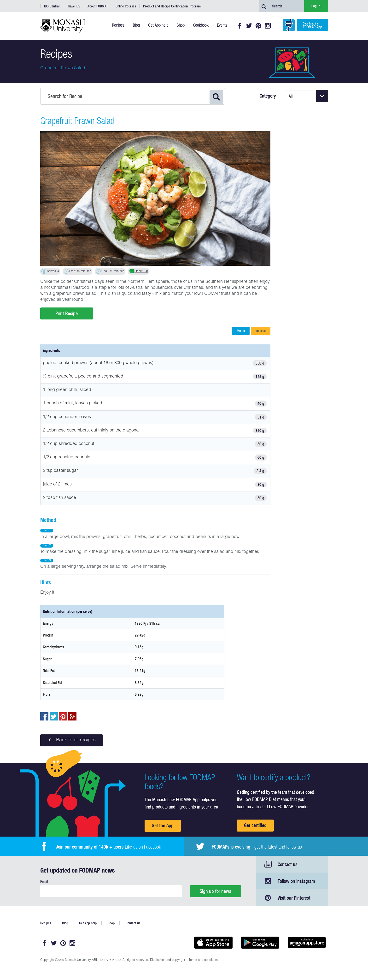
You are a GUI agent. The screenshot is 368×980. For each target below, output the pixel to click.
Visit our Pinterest (294, 898)
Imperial (261, 331)
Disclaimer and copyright (168, 960)
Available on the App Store (213, 943)
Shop (111, 923)
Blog (65, 923)
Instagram (268, 26)
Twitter (249, 26)
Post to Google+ (72, 716)
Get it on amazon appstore (307, 943)
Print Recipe (67, 313)
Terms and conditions (204, 960)
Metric (241, 331)
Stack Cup (141, 271)
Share (44, 716)
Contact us (288, 864)
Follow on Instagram (296, 881)
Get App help (88, 923)
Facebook (240, 26)
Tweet (54, 716)
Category (268, 96)
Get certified (255, 825)
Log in (316, 6)
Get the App (163, 825)
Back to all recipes (72, 740)
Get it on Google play (260, 943)
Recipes (46, 923)
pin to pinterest (63, 716)
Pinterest (258, 26)
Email (44, 882)
